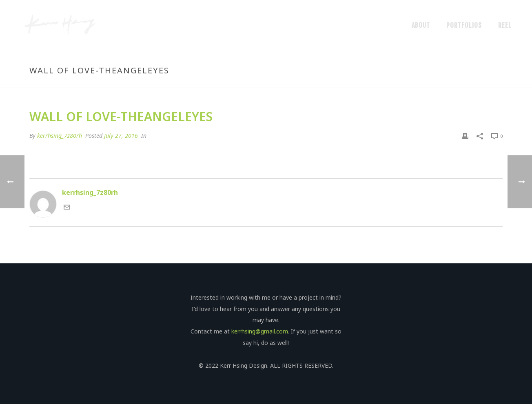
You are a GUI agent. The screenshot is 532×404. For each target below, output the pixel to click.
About (421, 25)
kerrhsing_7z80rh (60, 136)
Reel (505, 25)
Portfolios (464, 25)
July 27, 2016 (121, 136)
